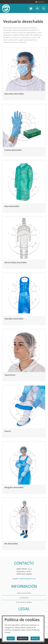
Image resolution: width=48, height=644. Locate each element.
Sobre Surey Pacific (24, 593)
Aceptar (11, 638)
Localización (24, 598)
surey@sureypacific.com (27, 579)
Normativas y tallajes (24, 602)
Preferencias (23, 638)
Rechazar (35, 638)
